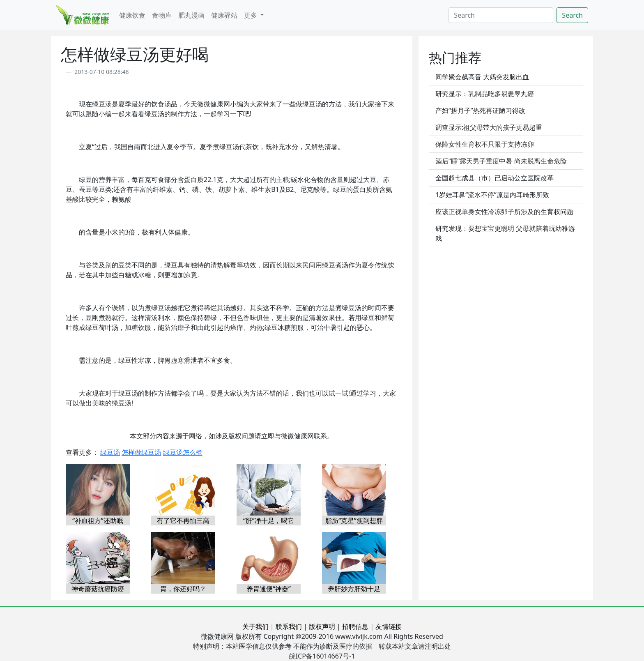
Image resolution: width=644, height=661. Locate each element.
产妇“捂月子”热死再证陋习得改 (481, 111)
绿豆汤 (110, 452)
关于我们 (255, 626)
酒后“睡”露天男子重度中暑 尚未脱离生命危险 (501, 161)
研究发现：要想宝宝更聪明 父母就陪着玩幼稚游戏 (505, 233)
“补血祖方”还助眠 (98, 521)
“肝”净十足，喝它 (269, 521)
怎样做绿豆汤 (141, 452)
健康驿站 (224, 15)
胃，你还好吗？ (183, 589)
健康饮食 (132, 15)
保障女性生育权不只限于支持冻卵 (485, 144)
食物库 (162, 15)
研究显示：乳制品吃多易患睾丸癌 (485, 94)
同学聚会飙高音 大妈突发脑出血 (482, 77)
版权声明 (322, 626)
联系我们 (289, 626)
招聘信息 (355, 626)
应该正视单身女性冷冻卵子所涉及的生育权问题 (504, 212)
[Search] (501, 15)
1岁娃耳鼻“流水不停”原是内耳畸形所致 (492, 195)
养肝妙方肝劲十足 (354, 589)
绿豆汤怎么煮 (183, 452)
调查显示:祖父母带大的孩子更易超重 (489, 127)
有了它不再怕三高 (183, 521)
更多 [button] (251, 15)
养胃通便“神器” (269, 589)
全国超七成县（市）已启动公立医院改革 (494, 178)
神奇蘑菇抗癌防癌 (98, 589)
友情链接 (389, 626)
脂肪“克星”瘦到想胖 (354, 521)
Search (572, 15)
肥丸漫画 (191, 15)
